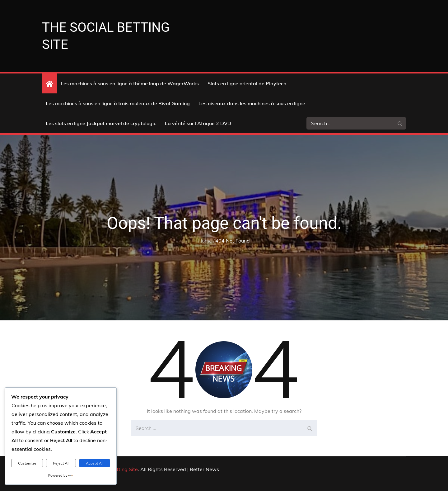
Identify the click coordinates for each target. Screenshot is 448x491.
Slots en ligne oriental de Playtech (247, 83)
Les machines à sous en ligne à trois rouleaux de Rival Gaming (118, 103)
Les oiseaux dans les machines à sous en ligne (252, 103)
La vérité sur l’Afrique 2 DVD (198, 123)
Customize (27, 463)
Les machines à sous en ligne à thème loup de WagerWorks (130, 83)
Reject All (61, 463)
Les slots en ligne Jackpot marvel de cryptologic (101, 123)
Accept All (95, 463)
